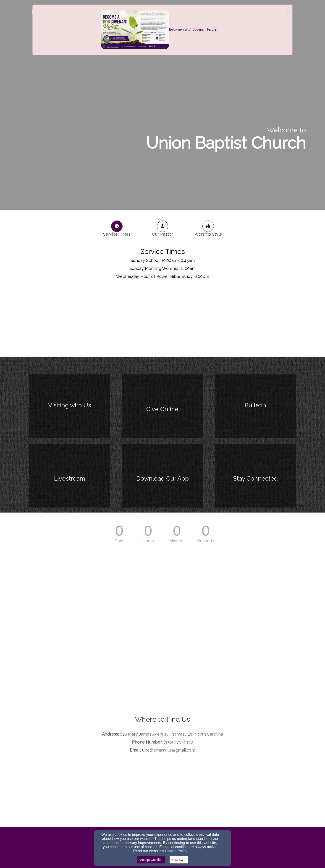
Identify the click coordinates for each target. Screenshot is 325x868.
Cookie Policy (176, 851)
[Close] (288, 12)
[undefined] (69, 409)
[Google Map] (162, 793)
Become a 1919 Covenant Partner (193, 29)
